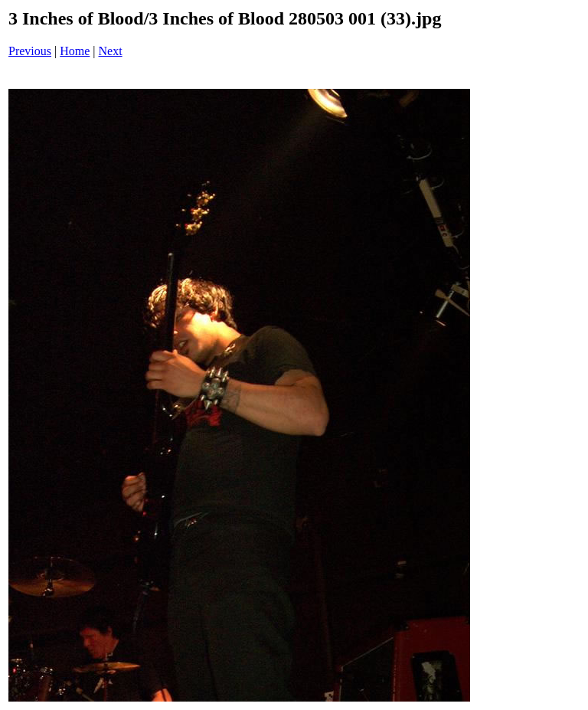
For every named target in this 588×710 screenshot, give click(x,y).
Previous (30, 51)
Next (111, 51)
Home (75, 51)
